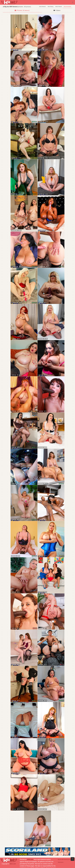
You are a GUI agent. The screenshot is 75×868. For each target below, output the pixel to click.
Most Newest (43, 7)
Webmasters (61, 862)
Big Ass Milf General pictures (65, 860)
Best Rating (51, 7)
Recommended (67, 7)
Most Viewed (59, 7)
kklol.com (13, 864)
